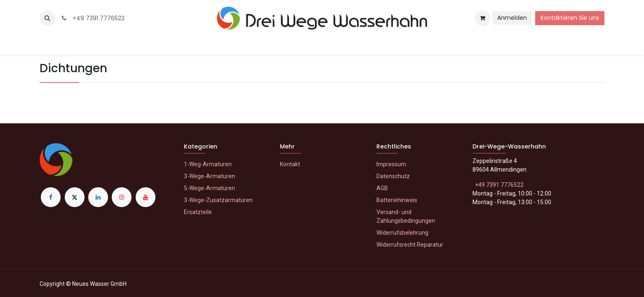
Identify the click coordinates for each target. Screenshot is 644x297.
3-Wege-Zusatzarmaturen (218, 200)
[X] (75, 197)
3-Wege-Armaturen (209, 176)
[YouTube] (146, 197)
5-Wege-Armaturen (209, 188)
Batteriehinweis (397, 200)
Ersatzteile (198, 212)
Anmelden (512, 18)
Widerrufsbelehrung (402, 233)
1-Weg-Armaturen (208, 164)
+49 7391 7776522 (92, 18)
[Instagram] (122, 197)
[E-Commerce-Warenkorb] (483, 18)
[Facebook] (51, 197)
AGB (382, 188)
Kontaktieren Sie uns (570, 18)
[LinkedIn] (98, 197)
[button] (47, 18)
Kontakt (290, 164)
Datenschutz (393, 176)
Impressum (391, 164)
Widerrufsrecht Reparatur (410, 245)
